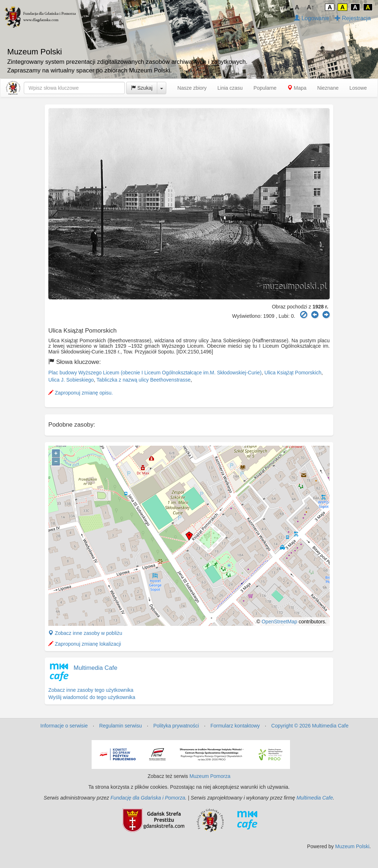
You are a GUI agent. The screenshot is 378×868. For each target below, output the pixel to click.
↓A (284, 7)
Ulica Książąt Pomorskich (293, 373)
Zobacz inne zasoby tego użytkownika (91, 690)
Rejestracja (353, 18)
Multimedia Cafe (95, 668)
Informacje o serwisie (64, 726)
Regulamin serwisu (120, 726)
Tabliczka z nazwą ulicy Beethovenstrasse (144, 380)
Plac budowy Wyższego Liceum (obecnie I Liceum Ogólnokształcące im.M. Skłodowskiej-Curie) (155, 373)
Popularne (265, 88)
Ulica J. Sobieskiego (71, 380)
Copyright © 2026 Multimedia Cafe (310, 726)
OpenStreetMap (279, 622)
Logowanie (312, 18)
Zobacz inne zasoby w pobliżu (85, 633)
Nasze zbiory (192, 88)
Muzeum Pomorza (210, 776)
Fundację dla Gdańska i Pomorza (148, 798)
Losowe (358, 88)
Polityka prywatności (176, 726)
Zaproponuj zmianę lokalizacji (85, 644)
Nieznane (328, 88)
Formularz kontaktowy (235, 726)
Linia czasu (230, 88)
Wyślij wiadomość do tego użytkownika (92, 697)
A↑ (311, 7)
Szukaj (142, 88)
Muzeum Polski (352, 846)
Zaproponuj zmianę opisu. (81, 393)
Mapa (297, 88)
